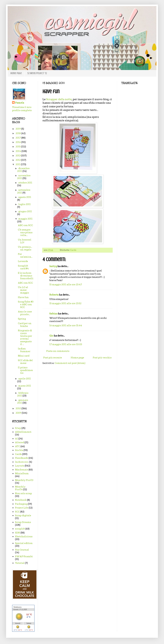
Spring (22, 319)
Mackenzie (22, 470)
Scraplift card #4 (23, 267)
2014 (19, 151)
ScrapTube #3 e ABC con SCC (26, 304)
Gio (51, 336)
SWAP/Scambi (24, 556)
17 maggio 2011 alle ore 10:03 (66, 344)
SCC (17, 512)
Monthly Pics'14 (20, 488)
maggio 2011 (25, 219)
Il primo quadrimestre (25, 370)
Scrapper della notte (59, 99)
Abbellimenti (23, 432)
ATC (18, 446)
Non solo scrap (23, 493)
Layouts (20, 466)
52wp (18, 428)
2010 (19, 408)
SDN (18, 533)
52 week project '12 (37, 73)
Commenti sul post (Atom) (70, 363)
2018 (18, 133)
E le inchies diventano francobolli (26, 276)
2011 (18, 164)
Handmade (22, 458)
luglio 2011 (25, 204)
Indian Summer (24, 350)
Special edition (24, 543)
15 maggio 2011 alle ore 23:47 (66, 285)
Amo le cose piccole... (25, 313)
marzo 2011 (25, 386)
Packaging (21, 504)
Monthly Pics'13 (24, 480)
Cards (73, 250)
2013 (18, 156)
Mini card (24, 356)
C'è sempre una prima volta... (25, 232)
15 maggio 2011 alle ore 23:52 (65, 303)
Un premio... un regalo (25, 248)
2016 (18, 142)
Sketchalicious (24, 537)
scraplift (20, 529)
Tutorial (20, 563)
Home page (16, 73)
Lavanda (23, 261)
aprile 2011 (25, 379)
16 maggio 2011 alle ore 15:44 (66, 326)
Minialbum (22, 473)
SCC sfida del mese (25, 362)
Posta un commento (58, 351)
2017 (18, 138)
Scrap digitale (23, 516)
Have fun (23, 297)
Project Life (22, 508)
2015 (18, 147)
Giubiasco (17, 607)
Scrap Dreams (23, 522)
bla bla (19, 450)
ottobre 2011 (25, 183)
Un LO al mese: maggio (23, 290)
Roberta (54, 295)
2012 (18, 160)
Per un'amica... (25, 255)
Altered (20, 442)
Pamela (20, 103)
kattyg (53, 266)
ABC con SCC (25, 225)
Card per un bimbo (25, 325)
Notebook (21, 500)
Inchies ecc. (22, 462)
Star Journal (22, 550)
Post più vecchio (102, 358)
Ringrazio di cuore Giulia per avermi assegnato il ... (25, 337)
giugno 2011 (25, 211)
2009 (19, 413)
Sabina (53, 314)
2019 (18, 129)
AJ (16, 439)
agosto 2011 (25, 197)
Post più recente (53, 358)
